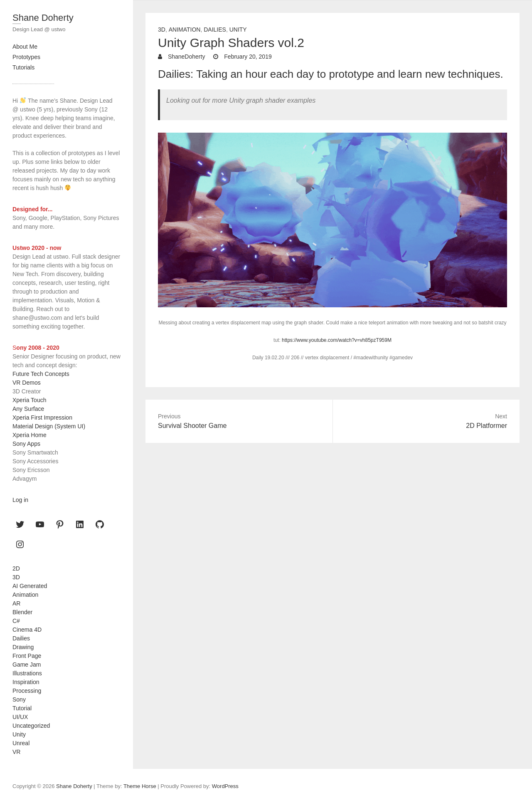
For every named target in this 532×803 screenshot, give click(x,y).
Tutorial (22, 708)
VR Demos (27, 383)
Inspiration (26, 682)
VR (16, 752)
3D (162, 30)
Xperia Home (30, 435)
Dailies (215, 30)
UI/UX (20, 717)
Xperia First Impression (42, 418)
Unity (238, 30)
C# (16, 621)
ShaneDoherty (186, 57)
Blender (22, 612)
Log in (20, 500)
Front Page (27, 656)
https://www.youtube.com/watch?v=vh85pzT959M (337, 340)
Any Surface (28, 409)
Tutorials (23, 67)
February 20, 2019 (247, 57)
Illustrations (27, 673)
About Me (25, 47)
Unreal (21, 743)
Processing (27, 691)
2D (16, 568)
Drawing (23, 647)
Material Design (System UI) (49, 426)
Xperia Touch (29, 400)
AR (16, 603)
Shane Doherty (43, 18)
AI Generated (30, 586)
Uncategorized (31, 726)
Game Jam (27, 665)
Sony (19, 699)
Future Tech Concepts (41, 374)
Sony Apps (26, 444)
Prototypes (26, 57)
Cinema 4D (27, 630)
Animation (185, 30)
